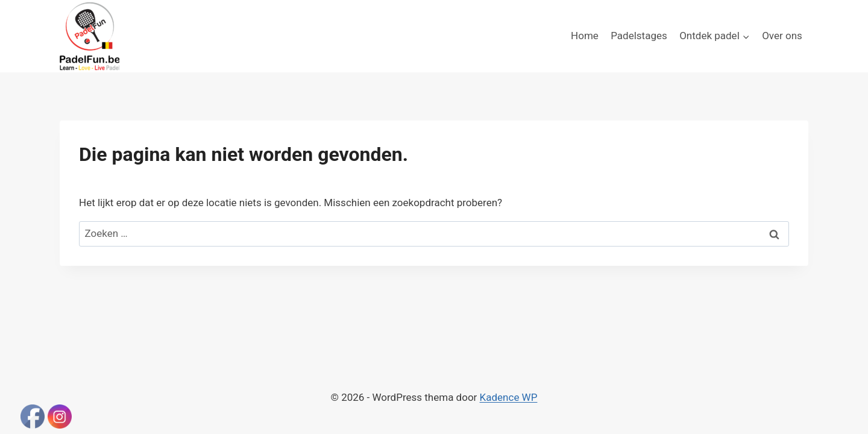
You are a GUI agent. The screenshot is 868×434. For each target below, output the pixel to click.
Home (585, 36)
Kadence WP (509, 397)
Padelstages (639, 36)
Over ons (782, 36)
